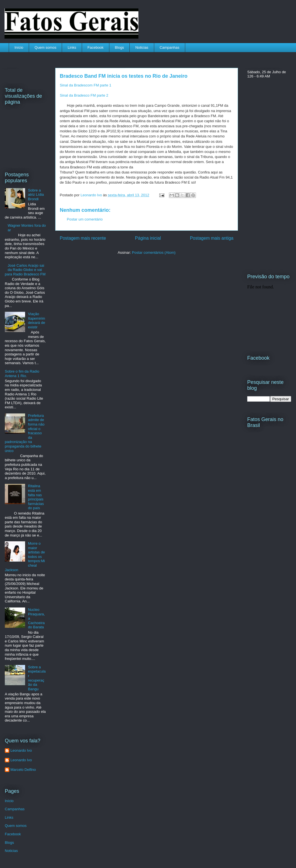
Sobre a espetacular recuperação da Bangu (37, 678)
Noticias (142, 47)
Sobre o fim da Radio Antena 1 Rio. (22, 374)
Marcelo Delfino (23, 770)
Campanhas (169, 47)
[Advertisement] (98, 298)
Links (72, 47)
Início (19, 47)
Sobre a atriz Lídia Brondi (36, 195)
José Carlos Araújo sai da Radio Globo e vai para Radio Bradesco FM (25, 270)
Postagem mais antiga (212, 238)
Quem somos (46, 47)
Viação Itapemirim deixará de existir (37, 321)
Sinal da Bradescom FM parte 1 (86, 85)
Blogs (119, 47)
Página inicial (148, 238)
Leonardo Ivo (92, 195)
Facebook (95, 47)
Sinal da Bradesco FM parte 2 (84, 95)
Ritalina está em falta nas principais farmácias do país (36, 497)
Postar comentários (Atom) (154, 252)
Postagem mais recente (83, 238)
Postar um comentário (85, 219)
